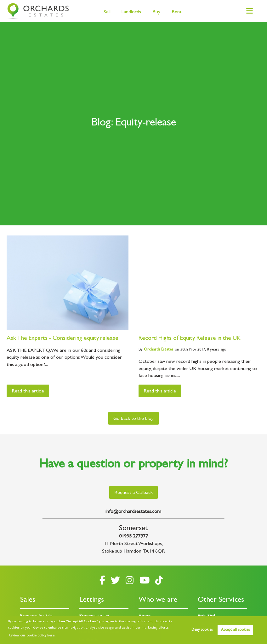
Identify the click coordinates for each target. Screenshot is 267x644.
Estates (159, 350)
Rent (177, 12)
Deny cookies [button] (202, 630)
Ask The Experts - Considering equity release (62, 339)
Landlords (131, 12)
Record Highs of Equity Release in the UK (190, 339)
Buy (156, 12)
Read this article (28, 392)
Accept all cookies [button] (235, 630)
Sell (107, 12)
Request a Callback (133, 493)
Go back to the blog (133, 419)
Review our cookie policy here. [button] (32, 636)
